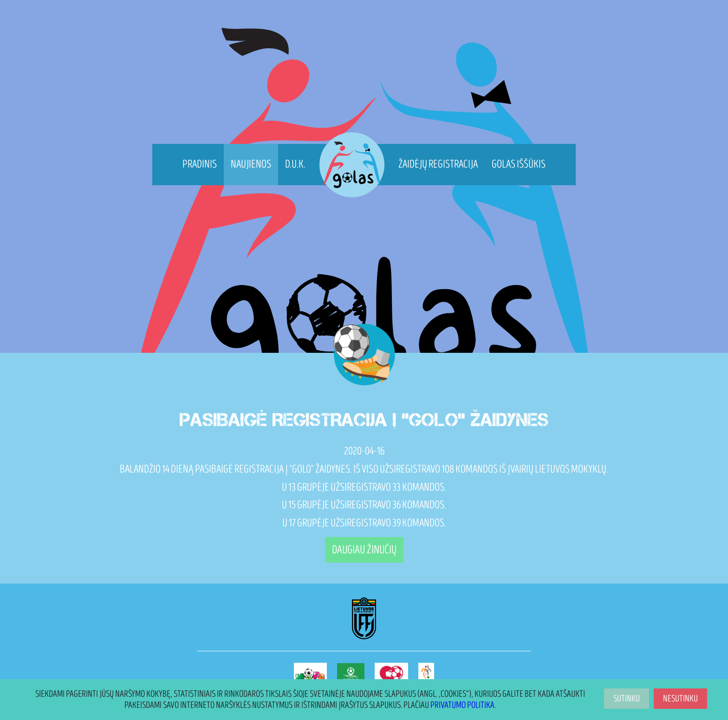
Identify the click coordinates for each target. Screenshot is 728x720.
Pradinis (200, 164)
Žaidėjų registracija (438, 164)
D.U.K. (295, 164)
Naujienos (251, 164)
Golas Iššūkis (519, 164)
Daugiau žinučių (364, 550)
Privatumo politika (462, 705)
